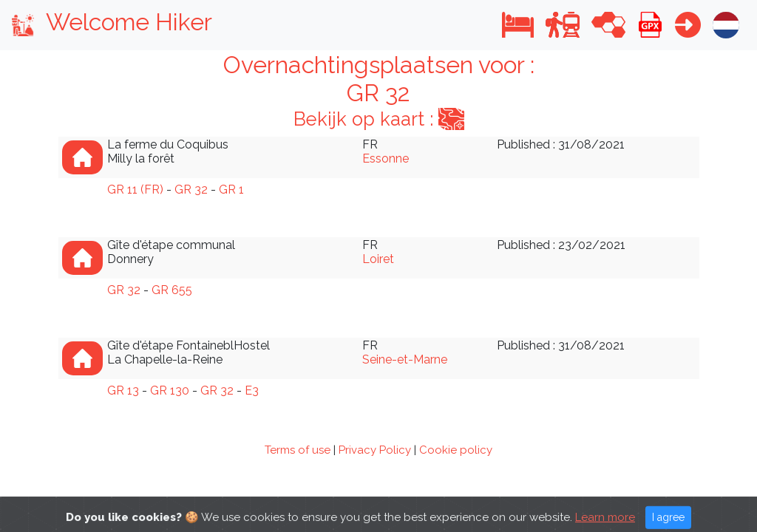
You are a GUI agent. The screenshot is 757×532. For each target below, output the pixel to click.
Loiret (378, 259)
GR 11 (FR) (135, 190)
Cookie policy (456, 450)
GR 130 (170, 391)
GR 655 (172, 290)
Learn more (605, 524)
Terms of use (298, 450)
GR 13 (123, 391)
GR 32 (191, 190)
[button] (518, 25)
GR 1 (231, 190)
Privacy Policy (375, 450)
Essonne (386, 158)
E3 (252, 391)
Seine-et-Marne (405, 359)
